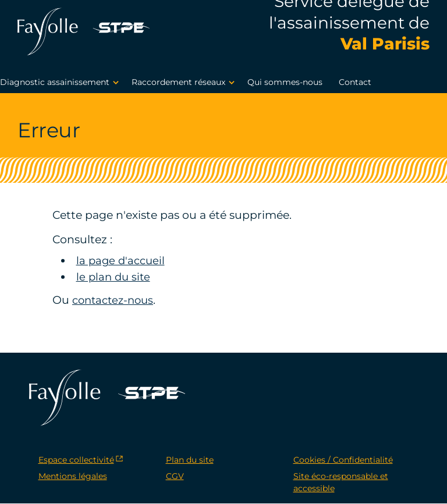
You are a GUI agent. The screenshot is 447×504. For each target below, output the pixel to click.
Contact (355, 83)
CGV (175, 477)
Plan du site (190, 460)
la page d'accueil (122, 260)
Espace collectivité (76, 460)
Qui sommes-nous (285, 83)
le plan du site (115, 277)
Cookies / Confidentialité (343, 460)
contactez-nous (116, 300)
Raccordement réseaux (185, 83)
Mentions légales (73, 477)
